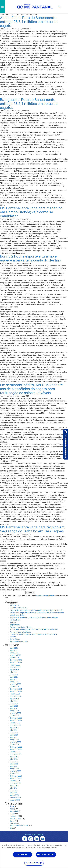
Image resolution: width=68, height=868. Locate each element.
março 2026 (14, 653)
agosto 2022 (14, 757)
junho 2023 (14, 732)
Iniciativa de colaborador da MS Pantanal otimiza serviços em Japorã (36, 610)
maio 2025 (14, 677)
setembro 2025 (16, 667)
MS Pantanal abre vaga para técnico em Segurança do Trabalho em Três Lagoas (32, 529)
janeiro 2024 (14, 716)
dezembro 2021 (16, 776)
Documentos (15, 605)
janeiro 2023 (14, 745)
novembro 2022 (16, 749)
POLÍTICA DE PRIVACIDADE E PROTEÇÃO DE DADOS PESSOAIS (34, 630)
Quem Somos (15, 639)
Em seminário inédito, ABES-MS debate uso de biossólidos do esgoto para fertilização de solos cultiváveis (31, 389)
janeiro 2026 (14, 658)
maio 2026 (14, 648)
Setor (12, 828)
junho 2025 (14, 675)
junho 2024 (14, 704)
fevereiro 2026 (15, 655)
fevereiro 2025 (15, 684)
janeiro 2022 (14, 774)
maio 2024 (14, 706)
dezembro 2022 (16, 747)
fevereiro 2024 (15, 713)
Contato (13, 637)
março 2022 (14, 769)
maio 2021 (14, 793)
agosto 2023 (14, 728)
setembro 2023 (16, 725)
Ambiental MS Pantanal (45, 595)
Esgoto (12, 814)
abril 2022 (13, 766)
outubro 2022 (15, 752)
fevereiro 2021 (15, 798)
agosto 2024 (14, 699)
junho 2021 (14, 790)
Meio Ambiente (16, 819)
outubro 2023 (15, 723)
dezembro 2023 (16, 718)
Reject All (23, 854)
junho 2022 (14, 761)
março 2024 (14, 711)
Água (12, 806)
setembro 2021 (16, 783)
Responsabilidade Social (19, 642)
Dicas (12, 809)
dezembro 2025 (16, 660)
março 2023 (14, 740)
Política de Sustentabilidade (20, 632)
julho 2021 (14, 788)
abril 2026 (13, 650)
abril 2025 (13, 679)
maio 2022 (14, 764)
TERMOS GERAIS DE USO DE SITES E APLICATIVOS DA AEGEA (33, 634)
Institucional (14, 816)
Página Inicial (15, 625)
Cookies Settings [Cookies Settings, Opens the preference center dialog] (34, 863)
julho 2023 (14, 730)
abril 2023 (13, 737)
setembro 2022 (16, 754)
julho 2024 (14, 701)
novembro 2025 (16, 662)
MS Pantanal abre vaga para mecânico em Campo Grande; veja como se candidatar (31, 212)
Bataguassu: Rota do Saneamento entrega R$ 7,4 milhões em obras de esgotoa (29, 104)
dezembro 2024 (16, 689)
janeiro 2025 (14, 687)
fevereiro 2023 (15, 742)
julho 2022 (14, 759)
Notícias (13, 622)
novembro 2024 (16, 691)
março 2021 (14, 795)
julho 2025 (14, 672)
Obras (12, 821)
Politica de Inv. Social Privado (21, 627)
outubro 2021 (15, 781)
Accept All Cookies (46, 854)
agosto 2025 (14, 670)
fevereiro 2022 (15, 771)
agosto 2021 (14, 786)
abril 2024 (13, 708)
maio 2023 (14, 735)
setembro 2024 (16, 696)
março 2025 (14, 682)
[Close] (65, 845)
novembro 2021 (16, 778)
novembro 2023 (16, 720)
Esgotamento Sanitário (18, 608)
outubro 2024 (15, 694)
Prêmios (13, 823)
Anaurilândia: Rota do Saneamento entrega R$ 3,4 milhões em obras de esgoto (29, 22)
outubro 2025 (15, 665)
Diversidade (14, 811)
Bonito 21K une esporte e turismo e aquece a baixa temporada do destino (30, 258)
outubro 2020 (15, 800)
